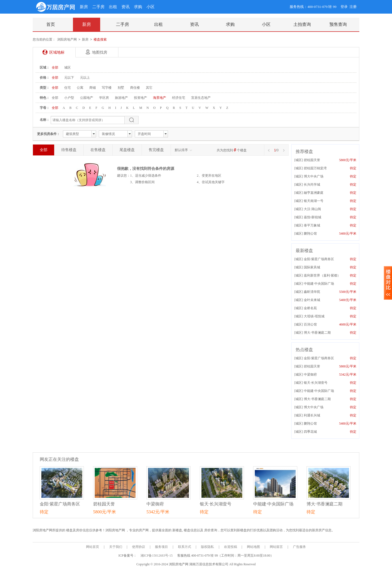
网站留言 (276, 547)
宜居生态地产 (201, 98)
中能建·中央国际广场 (319, 284)
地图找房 (100, 52)
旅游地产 (121, 98)
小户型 (69, 98)
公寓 (80, 88)
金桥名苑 (310, 308)
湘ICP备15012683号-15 (157, 556)
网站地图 (253, 547)
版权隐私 (207, 547)
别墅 (121, 88)
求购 (138, 7)
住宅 (68, 88)
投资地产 (140, 98)
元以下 (69, 78)
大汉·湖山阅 (312, 209)
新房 (84, 7)
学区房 (104, 98)
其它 (149, 88)
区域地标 (57, 52)
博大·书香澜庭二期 (317, 333)
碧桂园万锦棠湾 (315, 168)
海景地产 (160, 98)
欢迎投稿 (231, 547)
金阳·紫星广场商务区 (319, 259)
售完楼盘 (156, 150)
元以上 (85, 78)
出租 (113, 7)
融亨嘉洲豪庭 (314, 193)
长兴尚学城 (312, 185)
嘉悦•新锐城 (313, 217)
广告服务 (299, 547)
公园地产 (87, 98)
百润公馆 (310, 324)
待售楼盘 (69, 150)
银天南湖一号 (314, 201)
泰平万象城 (312, 225)
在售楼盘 (98, 150)
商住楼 (135, 88)
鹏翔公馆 (310, 234)
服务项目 (161, 547)
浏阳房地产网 (67, 39)
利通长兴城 (312, 415)
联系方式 (185, 547)
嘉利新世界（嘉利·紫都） (322, 275)
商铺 (93, 88)
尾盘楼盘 (127, 150)
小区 (151, 7)
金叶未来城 (312, 300)
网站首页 (93, 547)
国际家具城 (312, 267)
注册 (353, 7)
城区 (68, 68)
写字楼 (107, 88)
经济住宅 (179, 98)
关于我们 (116, 547)
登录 (344, 7)
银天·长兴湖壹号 (316, 383)
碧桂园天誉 (312, 160)
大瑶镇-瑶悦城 (314, 316)
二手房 (98, 7)
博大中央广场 (314, 176)
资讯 (125, 7)
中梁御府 (310, 375)
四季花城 (310, 432)
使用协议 (139, 547)
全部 (55, 68)
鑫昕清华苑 (312, 292)
